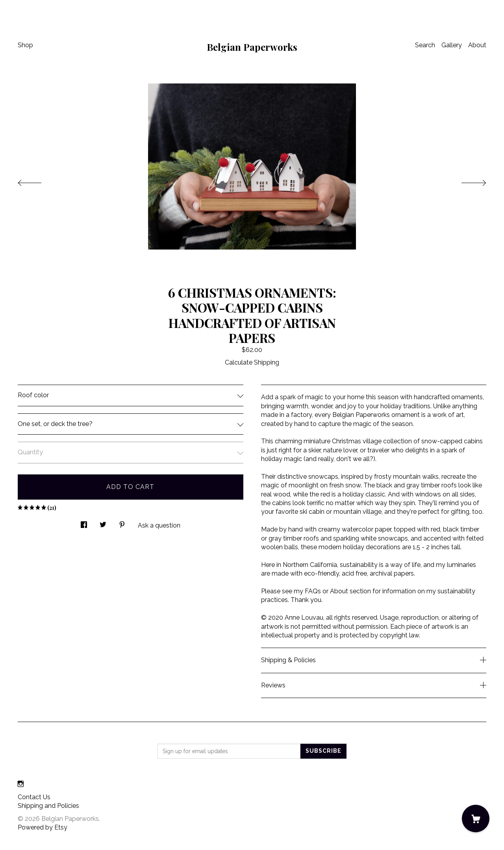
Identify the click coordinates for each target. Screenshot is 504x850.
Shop (25, 45)
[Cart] (476, 819)
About (477, 45)
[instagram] (21, 784)
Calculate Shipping (252, 362)
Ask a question (159, 525)
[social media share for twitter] (103, 522)
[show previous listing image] (37, 181)
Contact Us (34, 797)
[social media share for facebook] (84, 522)
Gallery (452, 45)
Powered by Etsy (43, 827)
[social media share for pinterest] (122, 522)
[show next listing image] (467, 181)
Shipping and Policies (48, 806)
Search (425, 45)
